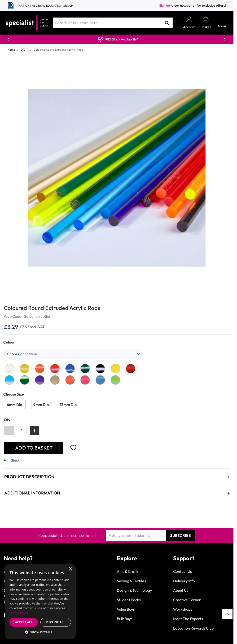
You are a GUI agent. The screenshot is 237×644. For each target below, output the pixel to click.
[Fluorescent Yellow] (55, 380)
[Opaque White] (9, 369)
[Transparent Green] (25, 380)
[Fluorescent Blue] (100, 380)
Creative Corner (187, 600)
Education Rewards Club (193, 628)
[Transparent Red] (131, 369)
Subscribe (180, 535)
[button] (40, 632)
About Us (181, 590)
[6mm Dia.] (15, 405)
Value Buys (126, 609)
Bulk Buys (125, 619)
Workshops (183, 609)
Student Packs (129, 600)
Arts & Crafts (128, 571)
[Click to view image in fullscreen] (117, 178)
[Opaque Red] (55, 369)
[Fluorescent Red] (85, 380)
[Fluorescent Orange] (70, 380)
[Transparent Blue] (9, 380)
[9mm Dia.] (42, 405)
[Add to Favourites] (73, 448)
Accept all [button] (24, 622)
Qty (7, 420)
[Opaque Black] (100, 369)
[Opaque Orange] (40, 369)
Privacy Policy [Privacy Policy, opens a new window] (19, 613)
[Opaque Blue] (70, 369)
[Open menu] (222, 20)
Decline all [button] (56, 622)
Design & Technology (134, 590)
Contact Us (182, 571)
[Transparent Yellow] (115, 369)
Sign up (165, 5)
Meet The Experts (188, 619)
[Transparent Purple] (40, 380)
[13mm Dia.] (69, 405)
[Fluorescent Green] (115, 380)
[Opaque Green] (85, 369)
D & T (24, 50)
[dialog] (40, 602)
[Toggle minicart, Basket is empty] (206, 23)
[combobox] (113, 23)
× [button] (70, 569)
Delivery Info (184, 581)
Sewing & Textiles (131, 581)
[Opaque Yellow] (25, 369)
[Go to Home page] (27, 23)
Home (11, 50)
